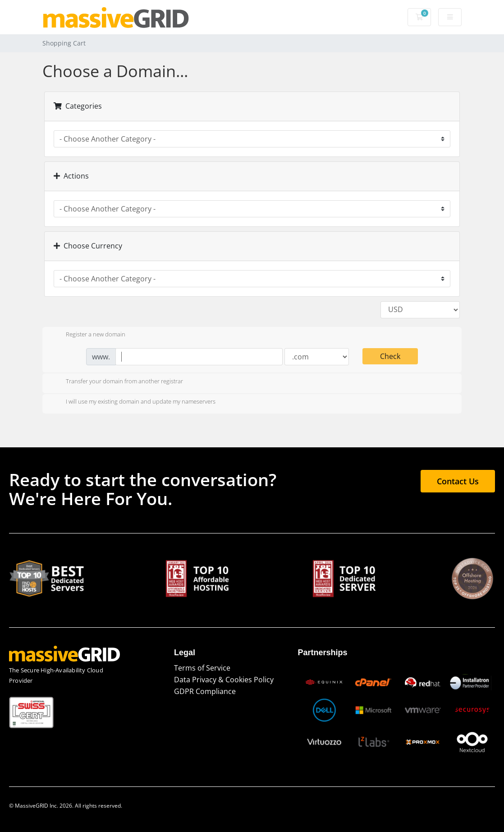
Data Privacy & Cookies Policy (224, 680)
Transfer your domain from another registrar (117, 382)
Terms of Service (202, 668)
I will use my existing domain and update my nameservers (133, 402)
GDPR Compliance (205, 691)
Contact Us (458, 481)
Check (390, 356)
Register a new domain (88, 335)
